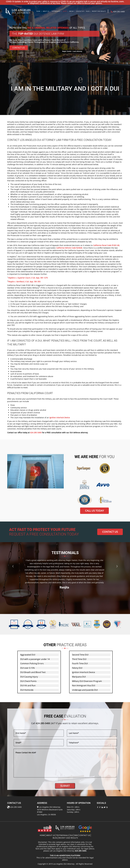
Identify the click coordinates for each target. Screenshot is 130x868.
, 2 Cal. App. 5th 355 (24, 282)
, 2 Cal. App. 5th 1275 (28, 278)
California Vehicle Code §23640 (69, 248)
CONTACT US (110, 532)
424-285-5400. (81, 851)
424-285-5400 (118, 12)
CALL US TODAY (94, 511)
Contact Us (19, 48)
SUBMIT (65, 786)
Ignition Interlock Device (60, 418)
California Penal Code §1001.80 (106, 245)
